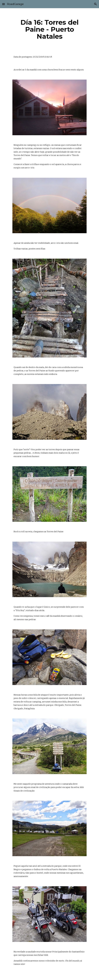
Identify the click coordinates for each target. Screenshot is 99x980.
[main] (49, 29)
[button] (4, 4)
